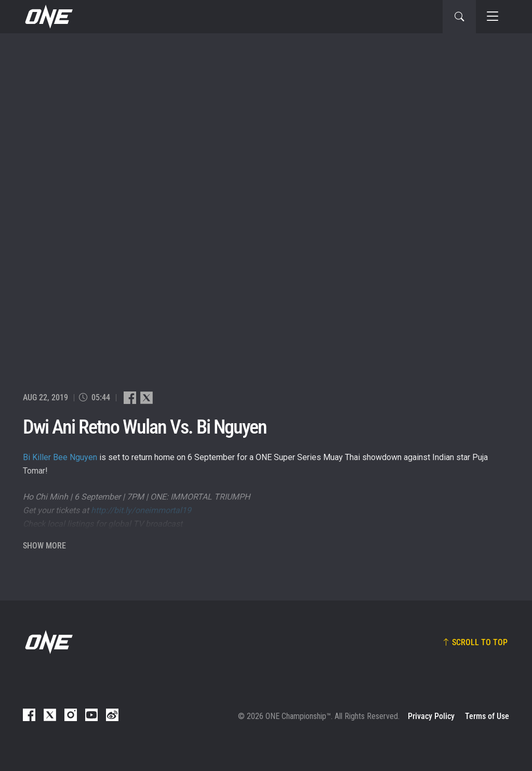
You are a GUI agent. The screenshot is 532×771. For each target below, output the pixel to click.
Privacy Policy (431, 716)
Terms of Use (487, 716)
